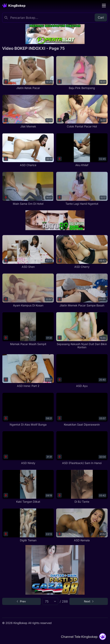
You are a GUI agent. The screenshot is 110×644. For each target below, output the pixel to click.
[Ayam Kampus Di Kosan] (28, 290)
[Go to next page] (89, 601)
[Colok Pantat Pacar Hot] (82, 111)
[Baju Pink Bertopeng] (82, 73)
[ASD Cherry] (82, 252)
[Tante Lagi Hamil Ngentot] (82, 189)
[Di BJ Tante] (82, 487)
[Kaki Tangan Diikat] (28, 487)
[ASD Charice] (28, 150)
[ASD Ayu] (82, 371)
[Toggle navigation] (104, 6)
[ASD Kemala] (82, 525)
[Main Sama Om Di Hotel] (28, 189)
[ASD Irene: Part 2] (28, 371)
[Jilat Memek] (28, 111)
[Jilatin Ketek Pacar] (28, 73)
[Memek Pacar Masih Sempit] (28, 329)
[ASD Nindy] (28, 448)
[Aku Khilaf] (82, 150)
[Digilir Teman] (28, 525)
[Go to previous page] (21, 601)
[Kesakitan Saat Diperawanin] (82, 409)
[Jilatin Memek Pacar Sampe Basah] (82, 290)
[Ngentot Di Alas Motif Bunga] (28, 409)
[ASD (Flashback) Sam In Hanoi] (82, 448)
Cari (101, 17)
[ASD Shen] (28, 252)
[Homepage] (14, 6)
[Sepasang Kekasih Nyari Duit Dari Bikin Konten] (82, 331)
